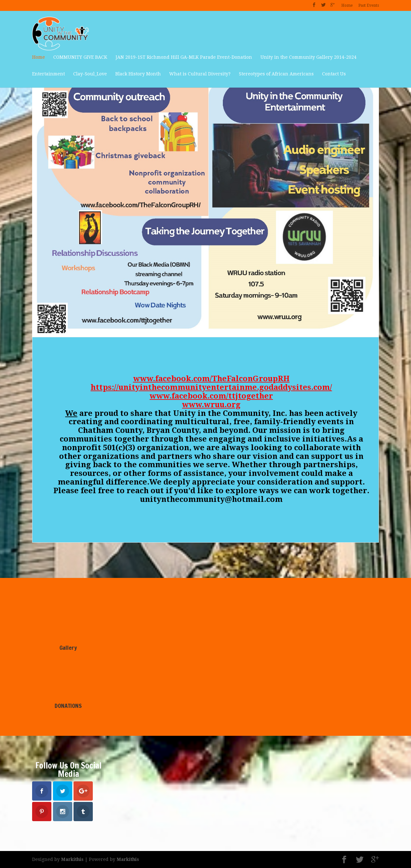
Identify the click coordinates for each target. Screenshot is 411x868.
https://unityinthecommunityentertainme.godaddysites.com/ (211, 387)
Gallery (68, 648)
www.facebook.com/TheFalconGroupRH (211, 379)
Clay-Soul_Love (90, 74)
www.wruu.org (211, 405)
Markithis (72, 859)
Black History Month (138, 74)
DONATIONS (68, 706)
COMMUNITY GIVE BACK (80, 57)
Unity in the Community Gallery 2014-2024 (308, 57)
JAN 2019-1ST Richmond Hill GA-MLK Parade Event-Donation (184, 57)
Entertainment (48, 74)
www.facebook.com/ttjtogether (211, 396)
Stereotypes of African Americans (276, 74)
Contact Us (334, 74)
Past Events (369, 5)
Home (347, 5)
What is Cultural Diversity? (200, 74)
